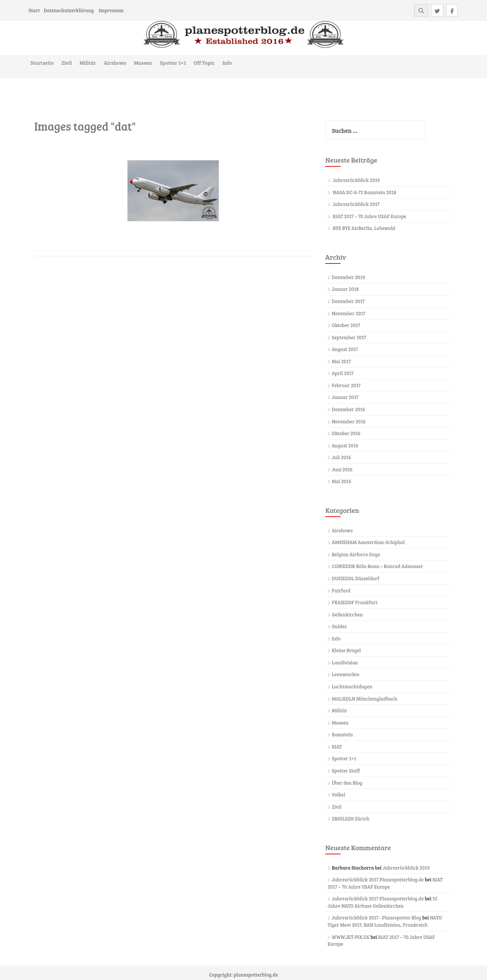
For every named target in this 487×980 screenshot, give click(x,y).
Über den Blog (347, 783)
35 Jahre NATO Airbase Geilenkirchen (383, 902)
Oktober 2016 (346, 433)
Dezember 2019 (348, 277)
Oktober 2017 (346, 325)
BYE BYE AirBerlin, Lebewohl (364, 228)
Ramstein (342, 734)
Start (34, 10)
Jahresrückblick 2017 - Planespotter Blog (376, 918)
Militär (88, 63)
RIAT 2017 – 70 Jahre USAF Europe (370, 216)
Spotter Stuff (346, 771)
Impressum (111, 10)
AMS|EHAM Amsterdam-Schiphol (368, 542)
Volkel (339, 795)
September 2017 (349, 337)
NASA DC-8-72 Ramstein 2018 (365, 192)
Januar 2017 (345, 397)
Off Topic (204, 63)
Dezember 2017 (348, 301)
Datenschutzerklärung (69, 10)
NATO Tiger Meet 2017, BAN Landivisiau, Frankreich (385, 921)
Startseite (42, 63)
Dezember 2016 (348, 409)
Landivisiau (345, 662)
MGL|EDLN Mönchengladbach (364, 699)
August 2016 (345, 445)
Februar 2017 (346, 385)
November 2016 (349, 421)
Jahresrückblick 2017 (356, 204)
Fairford (341, 591)
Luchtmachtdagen (352, 686)
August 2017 (345, 349)
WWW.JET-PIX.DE (351, 937)
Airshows (115, 63)
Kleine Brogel (346, 650)
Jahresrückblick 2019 (356, 180)
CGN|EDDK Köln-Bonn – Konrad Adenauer (377, 566)
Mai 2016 (341, 481)
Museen (143, 63)
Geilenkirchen (347, 614)
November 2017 (349, 313)
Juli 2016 (341, 457)
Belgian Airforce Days (356, 554)
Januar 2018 (345, 289)
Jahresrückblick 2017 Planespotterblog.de (378, 879)
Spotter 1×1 (173, 63)
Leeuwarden (345, 674)
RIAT (337, 747)
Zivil (66, 63)
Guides (339, 626)
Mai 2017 (341, 361)
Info (227, 63)
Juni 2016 (342, 469)
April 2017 (343, 373)
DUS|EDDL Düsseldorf (356, 578)
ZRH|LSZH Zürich (351, 819)
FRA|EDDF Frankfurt (355, 602)
